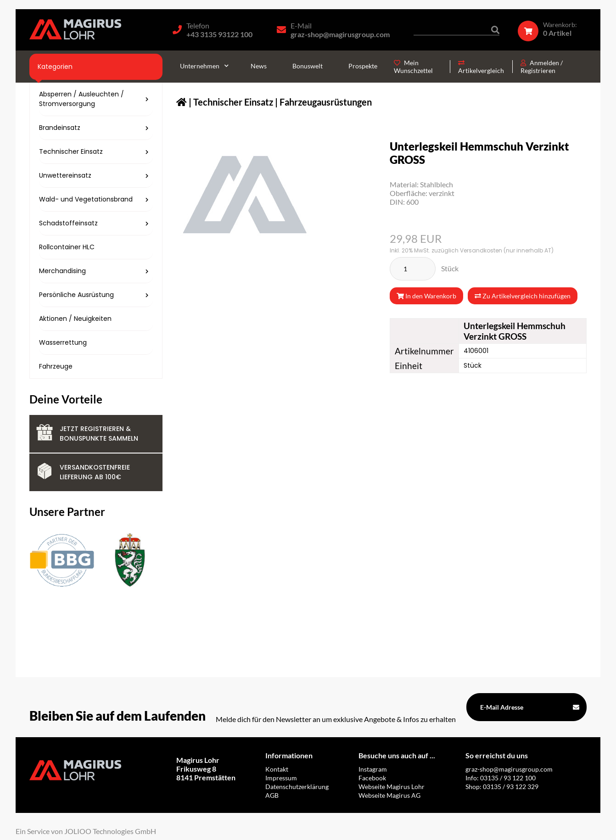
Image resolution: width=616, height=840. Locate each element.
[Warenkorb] (552, 29)
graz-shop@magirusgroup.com (340, 34)
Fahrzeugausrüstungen (326, 102)
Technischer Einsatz (233, 102)
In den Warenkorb (426, 296)
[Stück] (413, 269)
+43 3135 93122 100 (219, 34)
